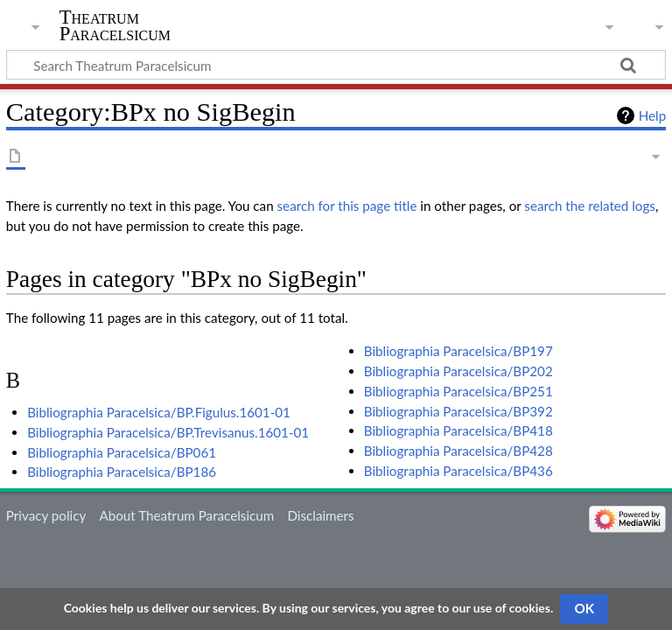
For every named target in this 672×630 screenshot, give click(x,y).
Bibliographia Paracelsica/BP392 (458, 411)
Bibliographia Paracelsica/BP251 (458, 391)
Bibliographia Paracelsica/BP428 (458, 451)
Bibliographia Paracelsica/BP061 (122, 452)
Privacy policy (46, 515)
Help (652, 115)
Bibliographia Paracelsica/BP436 (458, 471)
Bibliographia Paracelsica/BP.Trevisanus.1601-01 (168, 432)
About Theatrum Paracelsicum (186, 515)
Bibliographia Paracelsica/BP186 (122, 472)
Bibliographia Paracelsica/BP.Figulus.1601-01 (159, 412)
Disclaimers (320, 515)
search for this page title (347, 206)
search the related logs (590, 206)
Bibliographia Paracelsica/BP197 (458, 351)
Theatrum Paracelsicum (115, 25)
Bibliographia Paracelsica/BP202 (458, 371)
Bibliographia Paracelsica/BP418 (458, 430)
